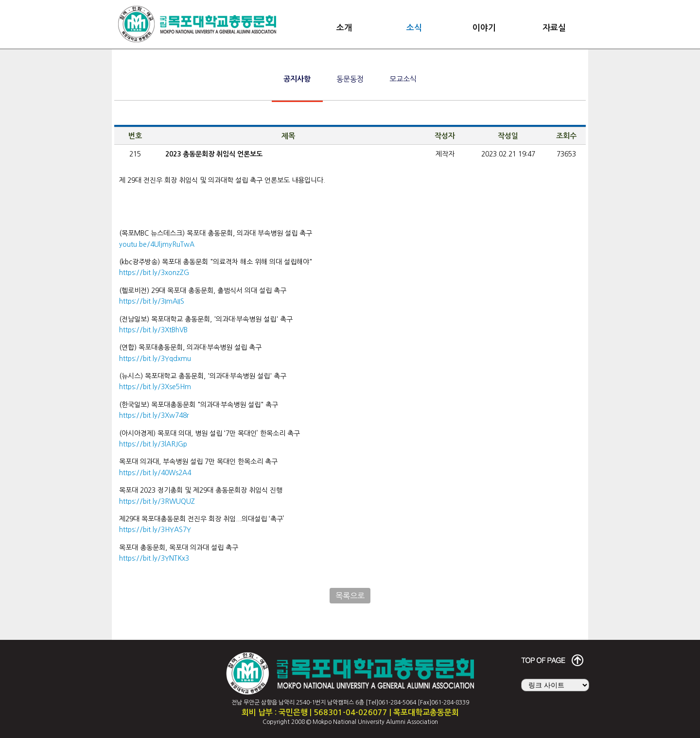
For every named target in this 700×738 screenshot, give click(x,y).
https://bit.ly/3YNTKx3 (154, 558)
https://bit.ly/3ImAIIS (152, 301)
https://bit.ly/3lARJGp (153, 444)
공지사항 (297, 79)
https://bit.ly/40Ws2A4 (155, 473)
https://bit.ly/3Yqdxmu (155, 359)
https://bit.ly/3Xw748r (154, 415)
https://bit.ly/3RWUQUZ (157, 501)
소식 (414, 28)
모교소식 (403, 79)
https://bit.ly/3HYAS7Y (155, 530)
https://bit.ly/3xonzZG (154, 273)
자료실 (554, 28)
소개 (344, 28)
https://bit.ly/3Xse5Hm (155, 387)
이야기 (484, 28)
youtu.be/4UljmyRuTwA (157, 244)
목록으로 (350, 596)
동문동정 (350, 79)
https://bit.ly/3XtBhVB (153, 330)
